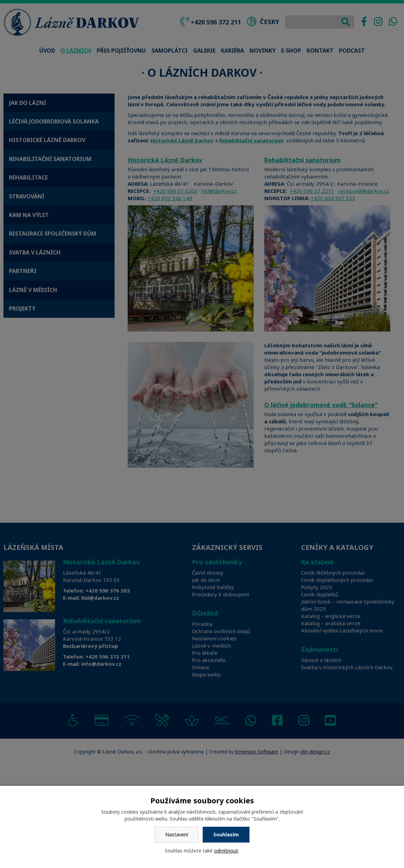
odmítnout (226, 851)
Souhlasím (226, 834)
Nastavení (177, 834)
